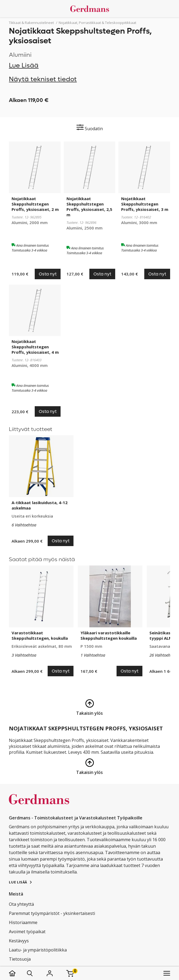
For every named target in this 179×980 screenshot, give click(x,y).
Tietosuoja (20, 959)
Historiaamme (23, 922)
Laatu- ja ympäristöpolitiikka (38, 950)
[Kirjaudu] (50, 973)
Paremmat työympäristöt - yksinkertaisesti (52, 913)
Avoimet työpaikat (27, 932)
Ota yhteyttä (21, 904)
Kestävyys (19, 941)
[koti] (18, 973)
